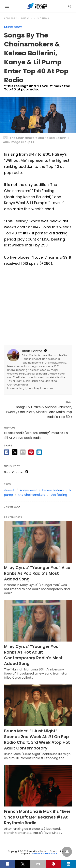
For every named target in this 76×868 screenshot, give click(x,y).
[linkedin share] (39, 452)
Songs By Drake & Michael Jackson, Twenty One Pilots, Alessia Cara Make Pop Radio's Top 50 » (39, 412)
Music (25, 18)
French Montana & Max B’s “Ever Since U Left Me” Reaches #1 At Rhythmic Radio (37, 817)
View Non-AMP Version (45, 854)
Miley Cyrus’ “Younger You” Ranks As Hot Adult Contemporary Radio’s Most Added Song (33, 655)
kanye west (28, 490)
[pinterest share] (31, 452)
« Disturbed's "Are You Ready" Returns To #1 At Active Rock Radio (36, 435)
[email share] (23, 452)
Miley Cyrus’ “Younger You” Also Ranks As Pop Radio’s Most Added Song (37, 573)
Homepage (10, 18)
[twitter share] (15, 452)
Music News (41, 18)
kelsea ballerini (53, 490)
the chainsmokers (32, 495)
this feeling (59, 495)
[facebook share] (7, 452)
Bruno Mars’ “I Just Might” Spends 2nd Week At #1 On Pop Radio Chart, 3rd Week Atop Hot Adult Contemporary (37, 739)
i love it (9, 490)
